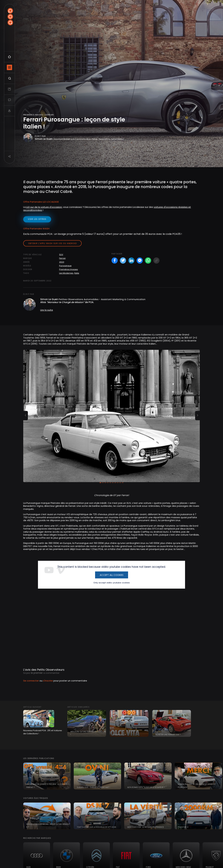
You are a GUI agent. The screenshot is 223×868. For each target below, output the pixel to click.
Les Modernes (66, 273)
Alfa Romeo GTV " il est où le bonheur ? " (147, 787)
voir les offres (37, 219)
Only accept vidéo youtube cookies (112, 583)
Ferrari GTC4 (119, 735)
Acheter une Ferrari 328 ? (168, 735)
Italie (77, 273)
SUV (61, 255)
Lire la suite (47, 310)
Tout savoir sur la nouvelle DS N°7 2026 (96, 827)
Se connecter (31, 681)
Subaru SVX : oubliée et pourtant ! (93, 787)
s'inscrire (48, 681)
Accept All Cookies (112, 575)
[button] (26, 416)
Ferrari (62, 258)
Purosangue (65, 266)
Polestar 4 (183, 827)
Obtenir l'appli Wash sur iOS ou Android (52, 243)
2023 (62, 262)
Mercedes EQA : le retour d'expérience (146, 827)
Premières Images (69, 269)
